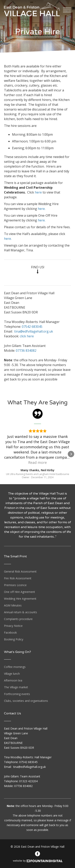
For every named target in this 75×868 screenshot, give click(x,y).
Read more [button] (37, 462)
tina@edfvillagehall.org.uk (34, 331)
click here (27, 336)
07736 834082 (26, 351)
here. (42, 209)
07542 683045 (32, 327)
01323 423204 (28, 781)
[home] (32, 8)
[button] (67, 10)
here (38, 192)
